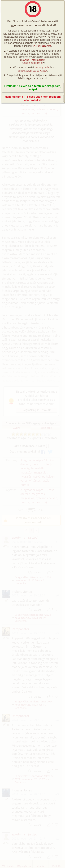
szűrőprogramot (42, 46)
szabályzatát (42, 67)
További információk (33, 60)
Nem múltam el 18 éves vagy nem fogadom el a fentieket (33, 98)
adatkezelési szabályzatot (32, 71)
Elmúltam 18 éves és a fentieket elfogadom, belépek (33, 88)
